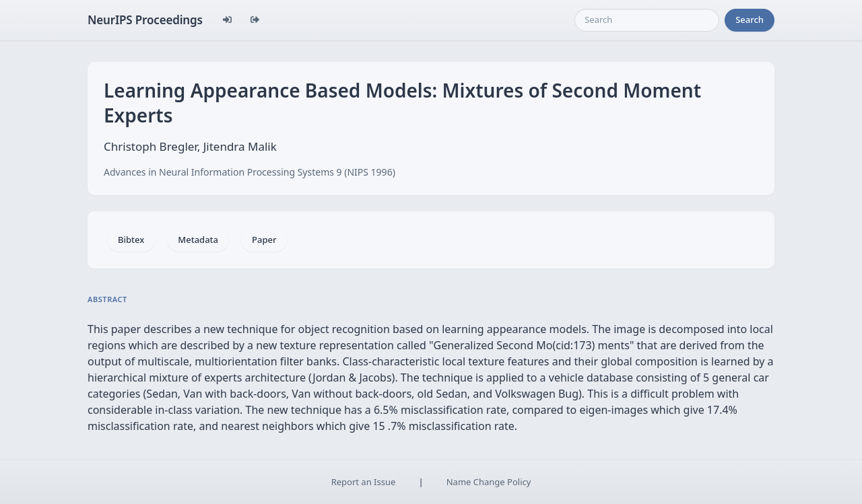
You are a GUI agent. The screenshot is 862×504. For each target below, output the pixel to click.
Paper (264, 240)
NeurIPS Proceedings (145, 20)
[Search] (647, 20)
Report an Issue (364, 482)
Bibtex (131, 240)
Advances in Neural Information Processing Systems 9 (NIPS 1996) (250, 172)
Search (750, 20)
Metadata (198, 240)
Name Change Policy (489, 482)
